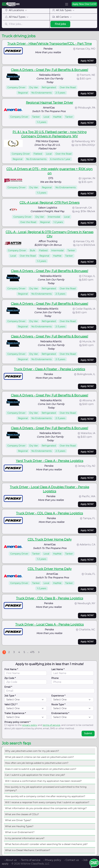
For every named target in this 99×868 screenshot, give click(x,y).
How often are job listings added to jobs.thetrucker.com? (37, 763)
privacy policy (30, 725)
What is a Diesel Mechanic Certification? (28, 850)
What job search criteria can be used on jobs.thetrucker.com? (39, 757)
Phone (55, 678)
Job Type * (10, 696)
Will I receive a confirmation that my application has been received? (43, 781)
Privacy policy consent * (17, 722)
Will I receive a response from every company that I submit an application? (47, 802)
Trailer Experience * (15, 713)
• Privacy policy (52, 860)
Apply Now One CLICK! (84, 4)
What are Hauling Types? (19, 826)
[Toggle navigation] (67, 4)
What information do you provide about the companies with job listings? (46, 808)
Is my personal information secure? (25, 838)
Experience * (58, 696)
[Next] (39, 652)
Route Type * (58, 704)
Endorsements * (60, 713)
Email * (8, 687)
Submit (88, 733)
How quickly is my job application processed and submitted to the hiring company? (46, 789)
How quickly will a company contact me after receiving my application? (45, 796)
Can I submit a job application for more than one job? (35, 775)
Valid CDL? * (11, 704)
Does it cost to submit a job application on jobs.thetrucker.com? (41, 769)
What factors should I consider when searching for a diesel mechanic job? (46, 844)
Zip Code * (10, 678)
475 (32, 652)
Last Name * (58, 669)
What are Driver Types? (18, 820)
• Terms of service (30, 860)
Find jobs (60, 24)
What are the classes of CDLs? (22, 814)
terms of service (51, 725)
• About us (10, 860)
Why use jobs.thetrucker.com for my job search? (32, 751)
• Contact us (72, 860)
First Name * (11, 669)
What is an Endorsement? (20, 832)
